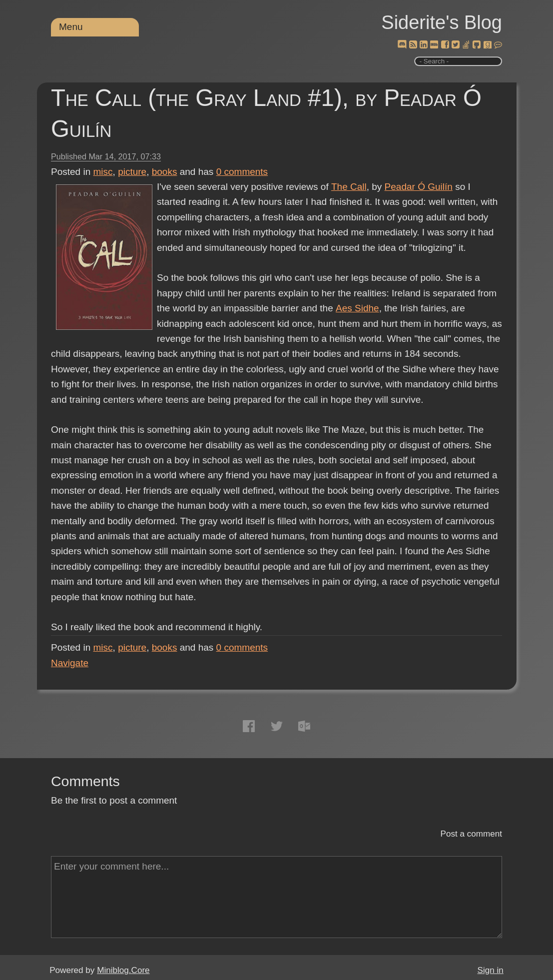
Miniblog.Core (123, 970)
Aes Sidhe (357, 308)
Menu (71, 27)
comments (242, 172)
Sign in (491, 970)
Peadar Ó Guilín (418, 187)
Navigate (70, 663)
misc (103, 172)
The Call (349, 187)
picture (132, 172)
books (165, 172)
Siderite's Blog (442, 22)
